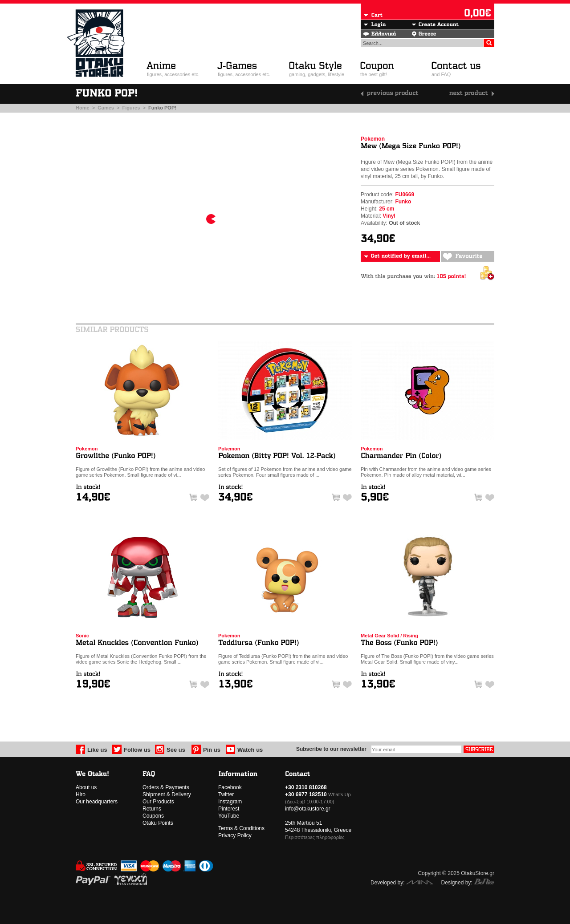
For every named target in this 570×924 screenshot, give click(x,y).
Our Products (158, 802)
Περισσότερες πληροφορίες (315, 837)
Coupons (153, 816)
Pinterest (229, 809)
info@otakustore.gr (308, 809)
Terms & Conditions (241, 828)
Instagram (230, 802)
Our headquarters (97, 802)
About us (86, 787)
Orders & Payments (166, 787)
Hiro (81, 794)
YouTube (229, 816)
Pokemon (373, 139)
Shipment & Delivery (167, 794)
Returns (152, 809)
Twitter (226, 794)
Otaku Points (158, 823)
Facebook (230, 787)
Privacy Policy (235, 835)
